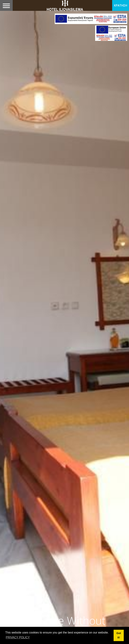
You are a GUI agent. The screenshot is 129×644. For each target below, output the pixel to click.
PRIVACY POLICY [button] (18, 637)
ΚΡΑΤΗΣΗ (121, 5)
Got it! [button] (119, 635)
